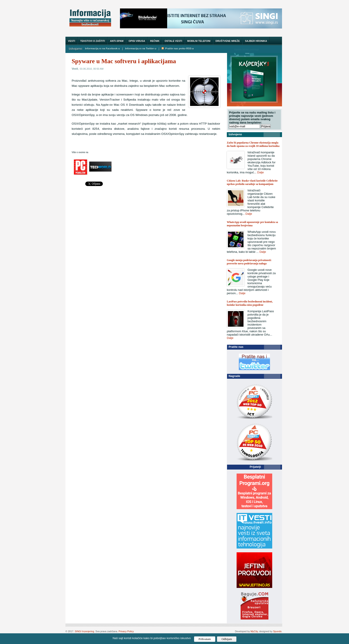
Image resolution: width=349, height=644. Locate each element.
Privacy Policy (126, 631)
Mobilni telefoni (199, 41)
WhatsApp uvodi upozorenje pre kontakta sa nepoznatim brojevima (252, 224)
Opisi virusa (137, 41)
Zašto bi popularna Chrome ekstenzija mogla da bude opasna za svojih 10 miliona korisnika (253, 144)
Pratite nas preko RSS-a (178, 49)
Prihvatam (205, 639)
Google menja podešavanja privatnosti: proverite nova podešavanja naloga (249, 262)
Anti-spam (117, 41)
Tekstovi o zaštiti (92, 41)
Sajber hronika (256, 41)
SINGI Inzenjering (84, 631)
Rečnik (155, 41)
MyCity (254, 631)
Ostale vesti (173, 41)
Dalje (261, 172)
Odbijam (227, 639)
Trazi (274, 49)
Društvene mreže (228, 41)
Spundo (277, 631)
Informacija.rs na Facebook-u (102, 49)
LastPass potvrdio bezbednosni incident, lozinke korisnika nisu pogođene (250, 303)
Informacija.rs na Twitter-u (141, 49)
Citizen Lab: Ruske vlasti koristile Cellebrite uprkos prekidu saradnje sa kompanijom (252, 182)
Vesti (72, 41)
